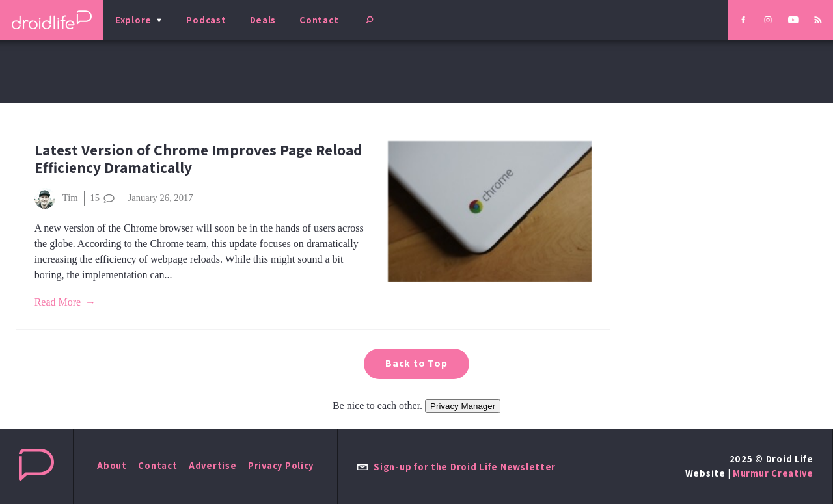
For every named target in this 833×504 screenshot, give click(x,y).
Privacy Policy (281, 465)
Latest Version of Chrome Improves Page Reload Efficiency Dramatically (198, 159)
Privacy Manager (463, 406)
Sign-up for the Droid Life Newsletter (456, 467)
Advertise (213, 465)
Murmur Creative (773, 473)
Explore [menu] (133, 20)
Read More (58, 302)
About (112, 465)
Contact (319, 20)
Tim (56, 198)
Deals (263, 20)
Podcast (206, 20)
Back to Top (416, 363)
